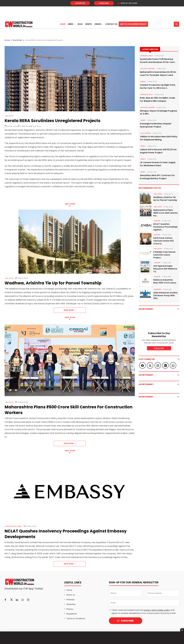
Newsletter (72, 614)
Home (63, 24)
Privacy (70, 609)
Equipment (158, 290)
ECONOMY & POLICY (147, 56)
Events (89, 24)
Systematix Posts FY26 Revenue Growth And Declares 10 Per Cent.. (158, 61)
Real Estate (17, 40)
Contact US (111, 24)
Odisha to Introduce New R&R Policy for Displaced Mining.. (159, 138)
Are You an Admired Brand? (133, 24)
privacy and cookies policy (157, 610)
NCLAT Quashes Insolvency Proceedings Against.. (165, 227)
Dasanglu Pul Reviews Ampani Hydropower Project (156, 125)
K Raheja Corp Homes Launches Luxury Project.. (164, 255)
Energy (143, 120)
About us (71, 595)
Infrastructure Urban (13, 526)
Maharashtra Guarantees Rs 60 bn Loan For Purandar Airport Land (158, 74)
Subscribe (104, 3)
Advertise (80, 3)
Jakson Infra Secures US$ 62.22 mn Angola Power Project (158, 151)
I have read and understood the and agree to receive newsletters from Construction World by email (143, 612)
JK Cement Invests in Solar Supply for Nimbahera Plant (158, 164)
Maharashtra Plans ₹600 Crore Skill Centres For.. (165, 213)
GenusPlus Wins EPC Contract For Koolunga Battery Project (157, 177)
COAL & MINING (146, 133)
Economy (157, 221)
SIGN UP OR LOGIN (127, 3)
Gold (80, 24)
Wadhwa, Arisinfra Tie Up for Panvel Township (165, 199)
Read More (70, 310)
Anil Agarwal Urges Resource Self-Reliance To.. (165, 269)
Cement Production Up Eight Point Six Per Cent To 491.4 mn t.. (158, 87)
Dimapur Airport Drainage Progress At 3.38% (159, 112)
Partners (70, 600)
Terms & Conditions (76, 618)
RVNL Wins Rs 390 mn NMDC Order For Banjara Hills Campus (158, 99)
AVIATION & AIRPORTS (148, 69)
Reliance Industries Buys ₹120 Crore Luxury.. (165, 281)
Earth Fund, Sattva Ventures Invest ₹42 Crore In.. (163, 241)
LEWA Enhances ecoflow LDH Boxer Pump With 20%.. (165, 296)
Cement (143, 82)
